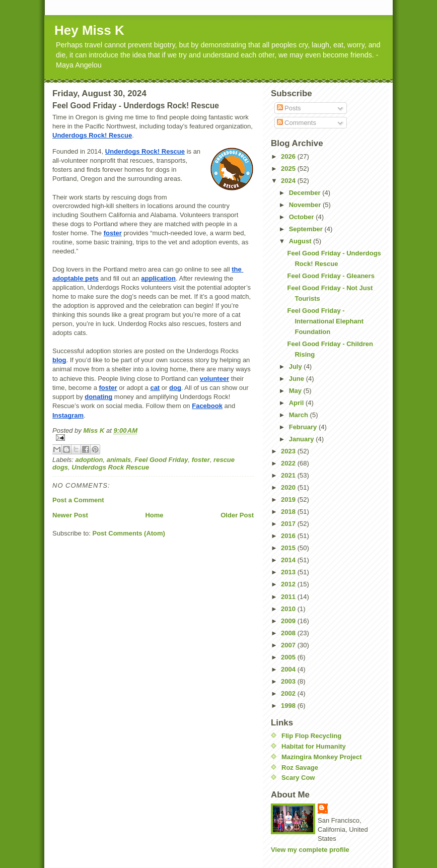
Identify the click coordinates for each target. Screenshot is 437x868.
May (296, 391)
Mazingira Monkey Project (322, 757)
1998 (289, 706)
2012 (289, 584)
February (304, 427)
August (301, 241)
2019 (289, 499)
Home (154, 515)
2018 (289, 512)
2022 (289, 463)
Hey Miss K (89, 30)
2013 (289, 572)
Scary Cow (298, 778)
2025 (289, 169)
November (306, 205)
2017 (289, 524)
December (306, 193)
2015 (289, 548)
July (297, 366)
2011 (289, 597)
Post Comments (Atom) (129, 533)
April (297, 403)
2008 (289, 633)
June (298, 379)
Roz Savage (300, 767)
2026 (289, 156)
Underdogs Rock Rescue (110, 467)
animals (119, 460)
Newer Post (70, 515)
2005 (289, 657)
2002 (289, 693)
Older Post (237, 515)
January (302, 439)
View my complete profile (310, 850)
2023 (289, 451)
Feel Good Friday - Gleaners (331, 276)
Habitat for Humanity (314, 746)
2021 (289, 475)
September (307, 229)
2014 (289, 560)
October (302, 217)
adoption (89, 460)
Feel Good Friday (161, 460)
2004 (289, 669)
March (300, 415)
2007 (289, 645)
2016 (289, 536)
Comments (297, 123)
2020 (289, 487)
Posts (289, 108)
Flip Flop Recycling (311, 736)
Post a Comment (78, 500)
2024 (289, 181)
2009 (289, 621)
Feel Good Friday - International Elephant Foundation (325, 321)
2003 (289, 681)
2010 (289, 609)
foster (201, 460)
